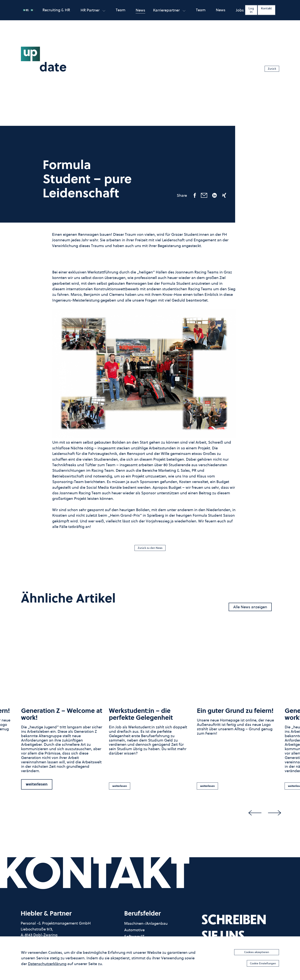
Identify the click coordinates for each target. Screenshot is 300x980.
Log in (251, 13)
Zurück (269, 67)
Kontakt (266, 11)
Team (121, 13)
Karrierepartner (169, 13)
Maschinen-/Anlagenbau (146, 926)
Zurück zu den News (150, 549)
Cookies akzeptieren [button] (257, 951)
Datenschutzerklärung (47, 963)
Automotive (134, 933)
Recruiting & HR (56, 13)
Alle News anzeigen (250, 610)
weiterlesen (37, 787)
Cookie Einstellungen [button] (256, 963)
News (140, 13)
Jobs (240, 13)
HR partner (93, 13)
